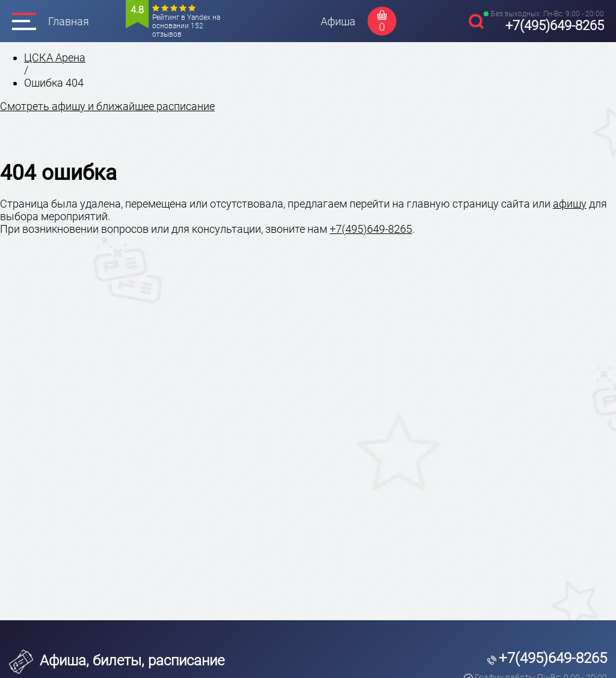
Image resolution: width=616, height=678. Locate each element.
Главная (69, 21)
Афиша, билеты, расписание (117, 661)
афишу (570, 204)
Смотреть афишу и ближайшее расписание (107, 106)
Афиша (338, 21)
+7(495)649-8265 (555, 26)
